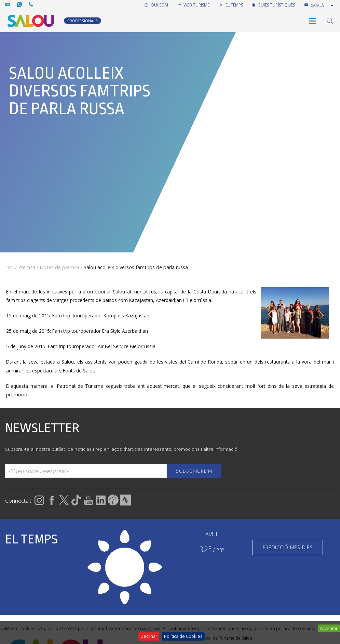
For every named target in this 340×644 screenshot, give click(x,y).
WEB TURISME (194, 5)
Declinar (149, 636)
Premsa (27, 267)
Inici (9, 267)
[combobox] (323, 5)
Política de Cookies (183, 636)
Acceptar (329, 628)
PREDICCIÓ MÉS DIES (288, 547)
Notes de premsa (59, 267)
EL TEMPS (231, 5)
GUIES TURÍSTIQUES (274, 5)
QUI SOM (156, 5)
